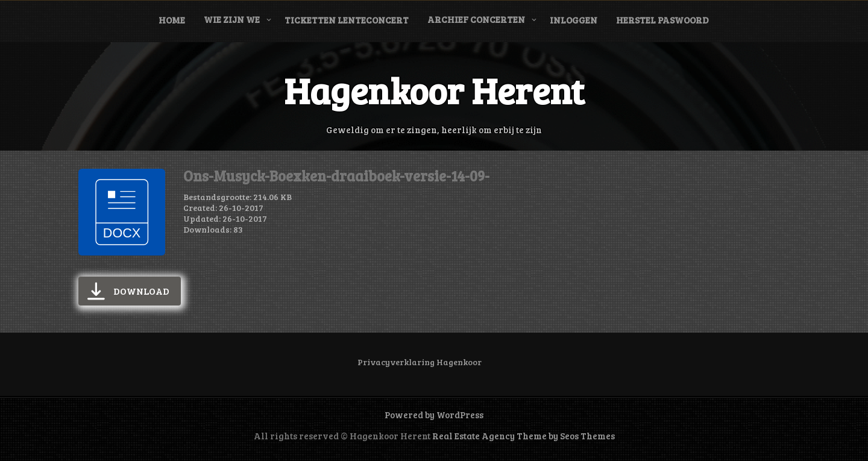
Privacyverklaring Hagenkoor (420, 362)
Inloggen (574, 20)
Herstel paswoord (662, 20)
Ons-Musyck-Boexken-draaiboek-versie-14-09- (336, 176)
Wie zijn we (232, 19)
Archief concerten (476, 19)
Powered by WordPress (434, 415)
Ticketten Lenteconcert (347, 20)
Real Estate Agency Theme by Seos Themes (524, 436)
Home (172, 20)
